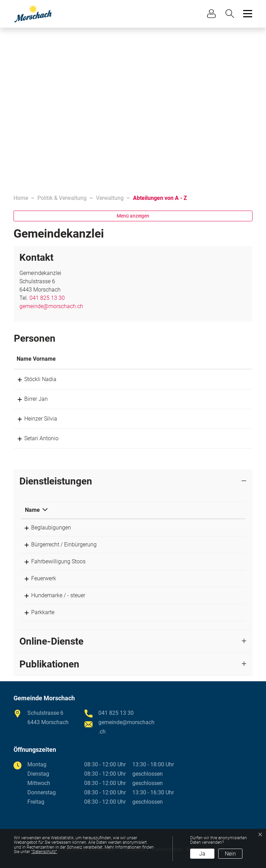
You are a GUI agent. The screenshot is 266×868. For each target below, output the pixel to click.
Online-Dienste (51, 641)
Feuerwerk (37, 578)
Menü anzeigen (133, 216)
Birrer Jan (28, 399)
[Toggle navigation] (247, 14)
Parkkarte (37, 612)
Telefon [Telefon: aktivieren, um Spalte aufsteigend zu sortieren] (201, 510)
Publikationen (49, 664)
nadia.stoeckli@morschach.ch (181, 379)
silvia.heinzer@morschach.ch (180, 419)
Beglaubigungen (45, 528)
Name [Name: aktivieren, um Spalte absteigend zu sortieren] (32, 510)
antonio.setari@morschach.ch (180, 438)
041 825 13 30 (47, 298)
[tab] (133, 481)
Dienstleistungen (56, 481)
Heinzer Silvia (33, 419)
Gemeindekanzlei (144, 528)
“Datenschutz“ (44, 852)
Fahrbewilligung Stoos (52, 561)
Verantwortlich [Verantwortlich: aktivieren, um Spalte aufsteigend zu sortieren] (141, 510)
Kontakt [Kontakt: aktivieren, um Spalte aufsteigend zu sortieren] (153, 359)
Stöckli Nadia (33, 379)
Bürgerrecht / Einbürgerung (58, 544)
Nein (230, 854)
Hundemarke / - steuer (52, 595)
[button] (232, 14)
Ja (202, 854)
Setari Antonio (34, 438)
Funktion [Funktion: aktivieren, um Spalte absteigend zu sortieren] (103, 359)
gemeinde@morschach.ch (51, 306)
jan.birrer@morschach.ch (174, 399)
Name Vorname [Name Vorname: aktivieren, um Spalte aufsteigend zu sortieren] (36, 359)
